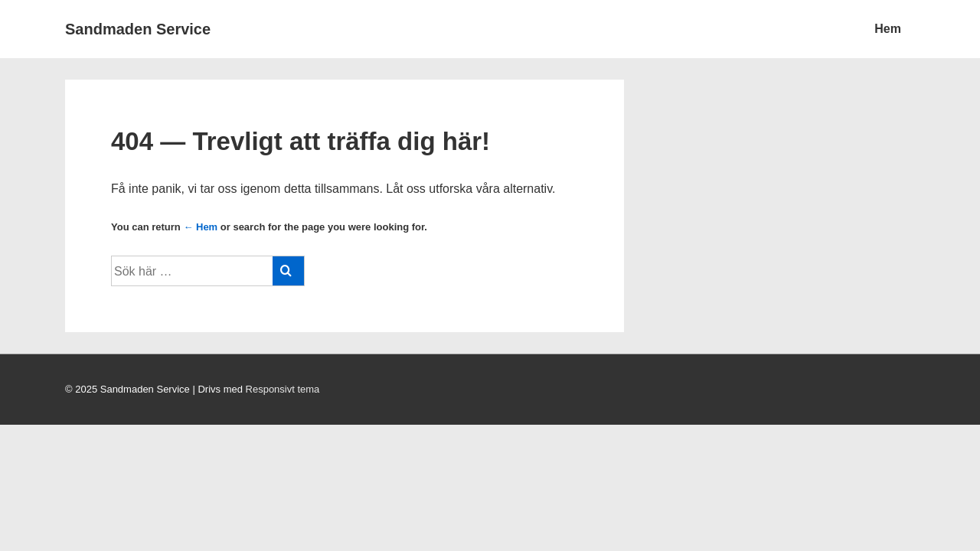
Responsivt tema (283, 389)
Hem (888, 29)
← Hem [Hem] (200, 227)
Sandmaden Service (138, 29)
